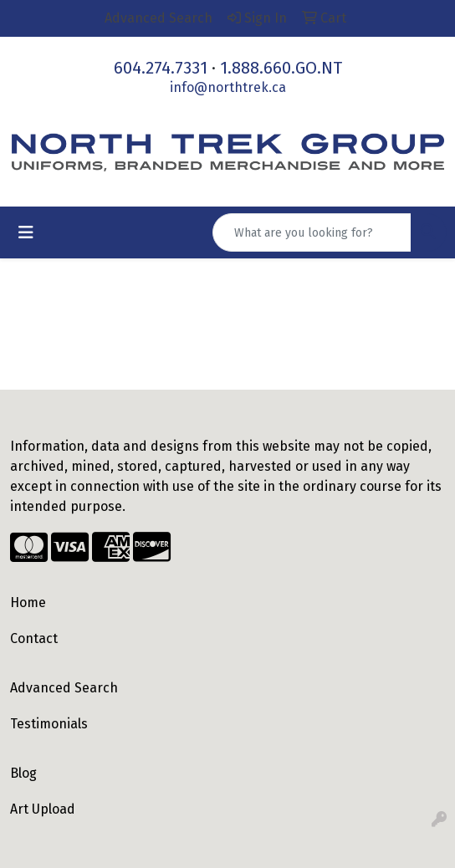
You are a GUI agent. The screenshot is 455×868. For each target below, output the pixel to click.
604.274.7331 (161, 68)
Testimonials (49, 724)
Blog (23, 773)
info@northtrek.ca (228, 87)
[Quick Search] (312, 232)
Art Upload (43, 809)
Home (28, 602)
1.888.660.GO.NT (281, 68)
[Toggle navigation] (26, 232)
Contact (34, 638)
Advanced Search (64, 688)
